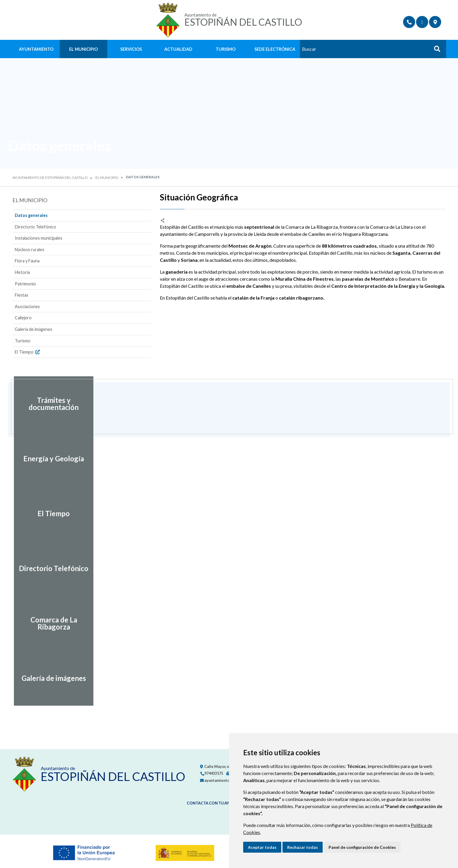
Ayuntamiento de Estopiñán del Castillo (50, 178)
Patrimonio (25, 284)
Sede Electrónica (275, 49)
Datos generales (31, 215)
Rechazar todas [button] (303, 847)
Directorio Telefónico (35, 227)
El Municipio (83, 49)
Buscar (435, 51)
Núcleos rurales (30, 250)
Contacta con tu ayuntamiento (221, 803)
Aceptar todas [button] (262, 847)
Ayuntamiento (36, 49)
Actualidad (178, 49)
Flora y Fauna (27, 261)
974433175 (212, 773)
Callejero (23, 318)
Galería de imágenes (34, 329)
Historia (22, 272)
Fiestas (22, 295)
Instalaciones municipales (39, 238)
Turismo (226, 49)
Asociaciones (27, 307)
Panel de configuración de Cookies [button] (362, 847)
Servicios (131, 49)
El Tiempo (28, 352)
